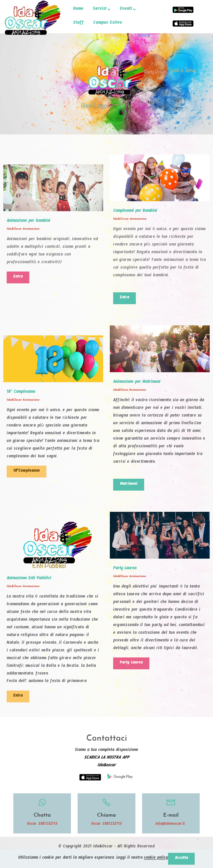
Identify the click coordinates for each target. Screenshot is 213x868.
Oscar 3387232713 (42, 827)
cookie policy (155, 858)
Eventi (126, 10)
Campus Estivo (108, 24)
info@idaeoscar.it (171, 827)
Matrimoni (130, 486)
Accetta (181, 858)
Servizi (100, 10)
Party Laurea (133, 665)
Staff (78, 24)
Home (78, 10)
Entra (19, 278)
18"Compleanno (28, 473)
